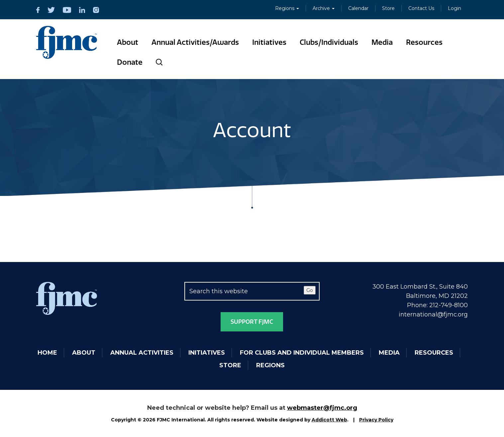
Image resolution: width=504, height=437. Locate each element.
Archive (324, 8)
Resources (424, 42)
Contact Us (421, 8)
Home (47, 353)
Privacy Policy (376, 420)
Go (310, 290)
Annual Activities (142, 353)
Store (388, 8)
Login (454, 8)
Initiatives (269, 42)
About (128, 42)
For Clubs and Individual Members (302, 353)
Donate (130, 62)
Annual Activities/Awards (195, 42)
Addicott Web (329, 420)
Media (382, 42)
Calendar (358, 8)
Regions (287, 8)
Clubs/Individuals (329, 42)
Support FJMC (252, 322)
